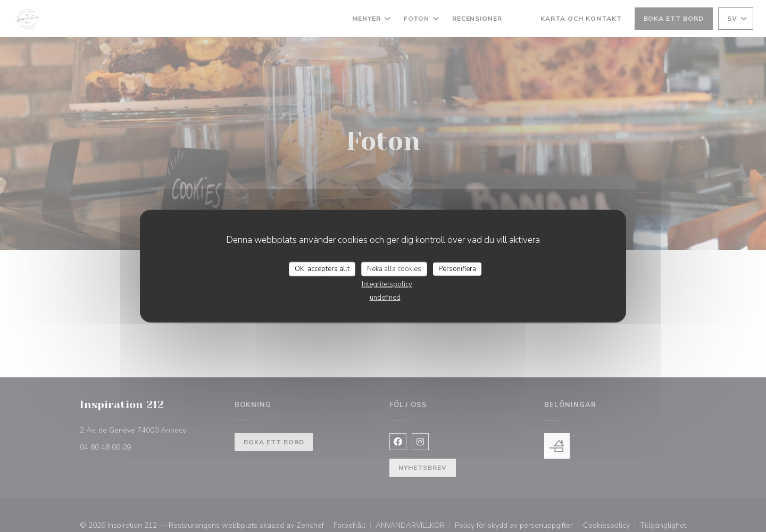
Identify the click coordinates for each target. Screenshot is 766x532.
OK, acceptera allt (322, 268)
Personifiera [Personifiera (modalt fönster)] (457, 268)
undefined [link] (385, 298)
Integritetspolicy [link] (387, 284)
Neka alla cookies (394, 268)
